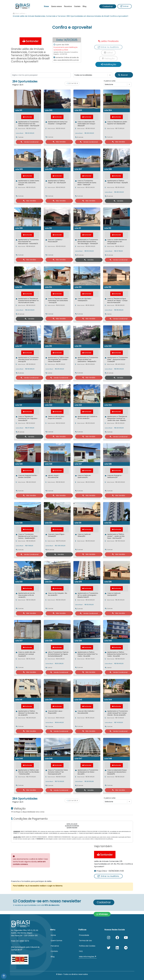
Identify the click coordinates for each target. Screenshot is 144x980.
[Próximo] (77, 83)
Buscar (123, 75)
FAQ (81, 951)
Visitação (108, 59)
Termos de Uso (85, 941)
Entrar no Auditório (108, 876)
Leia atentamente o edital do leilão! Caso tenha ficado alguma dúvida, (30, 862)
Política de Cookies (87, 946)
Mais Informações (88, 957)
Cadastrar (108, 6)
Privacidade (84, 935)
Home (46, 6)
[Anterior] (67, 83)
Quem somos (56, 6)
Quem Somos (56, 941)
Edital (108, 53)
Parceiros (68, 6)
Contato (77, 6)
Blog (84, 6)
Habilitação (108, 64)
